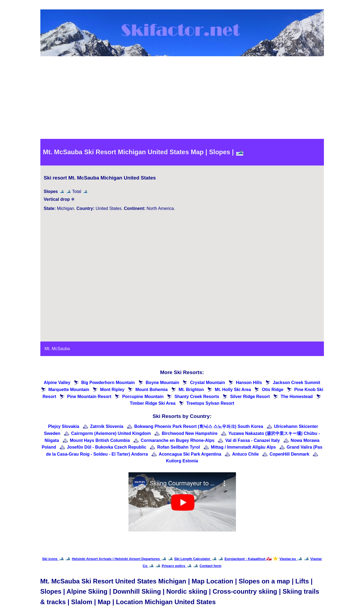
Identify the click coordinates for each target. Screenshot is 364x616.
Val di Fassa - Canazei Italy (252, 440)
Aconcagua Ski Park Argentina (190, 454)
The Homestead (297, 397)
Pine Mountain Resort (89, 397)
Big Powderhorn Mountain (108, 383)
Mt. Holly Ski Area (233, 390)
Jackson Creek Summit (296, 383)
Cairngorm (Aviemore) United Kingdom (111, 433)
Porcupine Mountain (143, 397)
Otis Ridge (273, 390)
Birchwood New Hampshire (190, 433)
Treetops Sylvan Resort (210, 403)
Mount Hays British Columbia (100, 440)
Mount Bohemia (151, 390)
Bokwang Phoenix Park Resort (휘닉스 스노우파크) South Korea (199, 426)
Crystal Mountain (207, 383)
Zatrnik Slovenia (107, 426)
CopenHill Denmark (289, 454)
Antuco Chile (245, 454)
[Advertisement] (182, 98)
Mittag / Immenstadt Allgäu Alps (243, 447)
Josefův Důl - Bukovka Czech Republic (107, 447)
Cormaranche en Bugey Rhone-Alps (178, 440)
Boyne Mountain (162, 383)
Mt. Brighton (191, 390)
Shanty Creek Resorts (197, 397)
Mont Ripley (112, 390)
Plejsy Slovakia (64, 426)
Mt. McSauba (57, 349)
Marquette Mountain (69, 390)
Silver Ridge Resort (250, 397)
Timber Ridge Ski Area (153, 403)
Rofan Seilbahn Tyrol (179, 447)
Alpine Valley (57, 383)
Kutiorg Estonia (182, 461)
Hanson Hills (249, 383)
